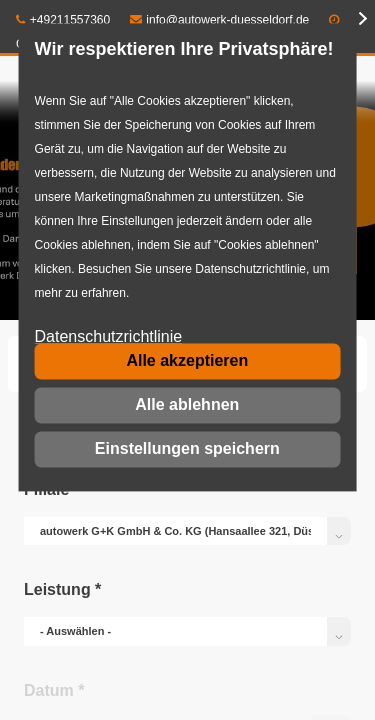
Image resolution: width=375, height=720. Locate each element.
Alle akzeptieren (187, 360)
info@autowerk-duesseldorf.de (220, 20)
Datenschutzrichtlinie (109, 337)
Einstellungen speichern (187, 448)
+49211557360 (63, 20)
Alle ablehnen (187, 404)
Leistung (62, 589)
